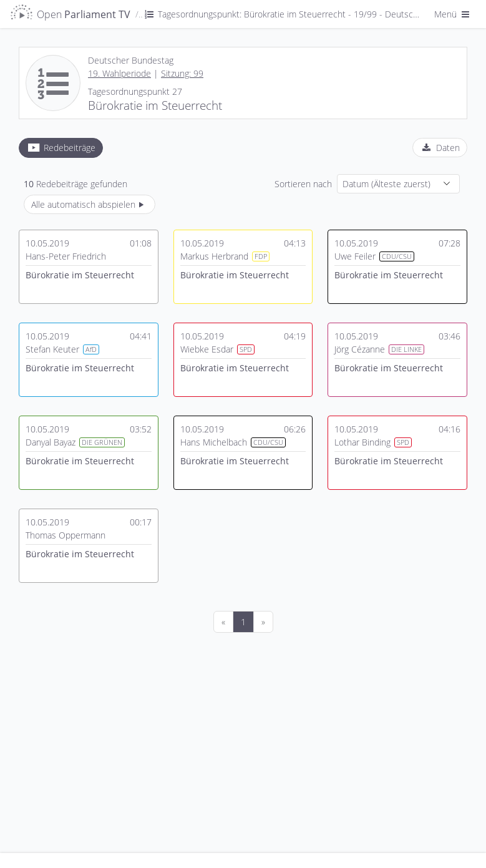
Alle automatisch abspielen (90, 204)
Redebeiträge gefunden (75, 184)
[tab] (61, 148)
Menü (453, 14)
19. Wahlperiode (119, 73)
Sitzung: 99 (182, 73)
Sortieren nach (303, 184)
